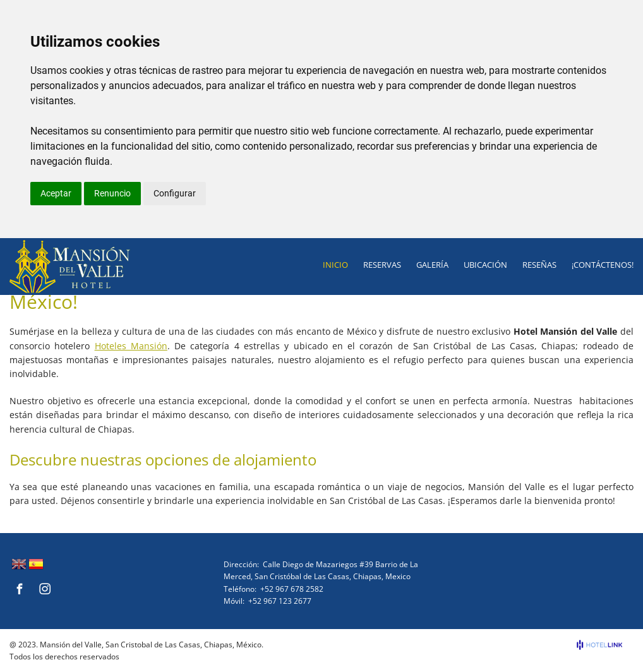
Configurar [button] (175, 193)
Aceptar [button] (56, 193)
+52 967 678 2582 (292, 589)
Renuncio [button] (112, 193)
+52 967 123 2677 (280, 601)
